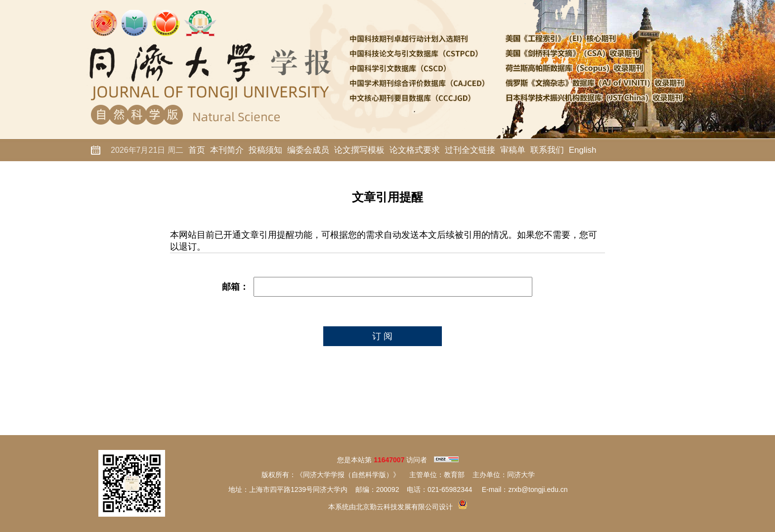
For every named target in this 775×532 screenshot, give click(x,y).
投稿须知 (265, 150)
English (583, 150)
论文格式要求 (415, 150)
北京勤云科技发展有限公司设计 (404, 507)
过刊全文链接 (470, 150)
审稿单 (513, 150)
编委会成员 (308, 150)
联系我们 (547, 150)
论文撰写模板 (359, 150)
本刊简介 (227, 150)
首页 (197, 150)
